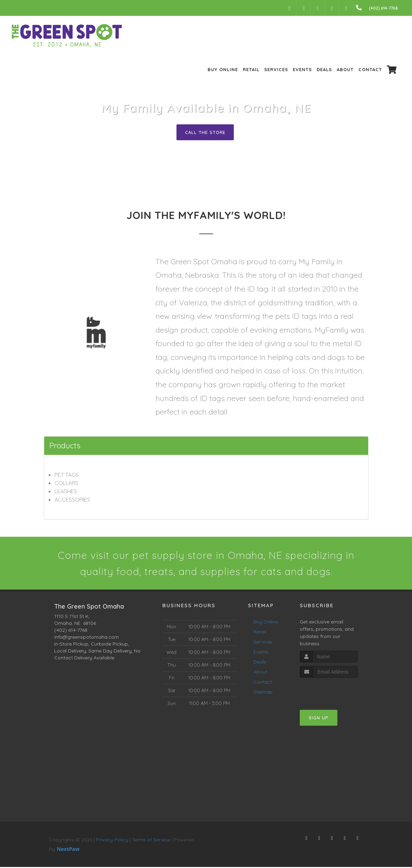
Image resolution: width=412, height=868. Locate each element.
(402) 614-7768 (71, 631)
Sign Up (319, 719)
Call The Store (205, 132)
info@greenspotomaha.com (87, 638)
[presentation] (337, 692)
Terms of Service (151, 841)
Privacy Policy (112, 841)
